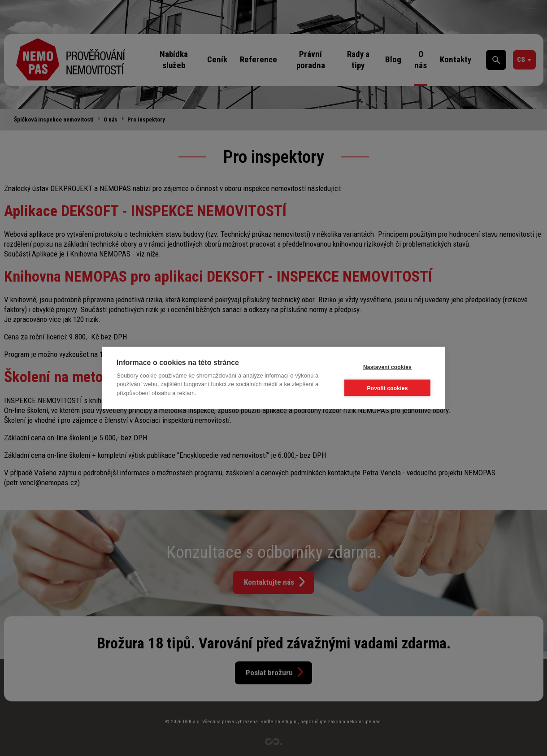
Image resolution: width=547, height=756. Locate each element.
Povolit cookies (387, 388)
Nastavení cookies (387, 367)
